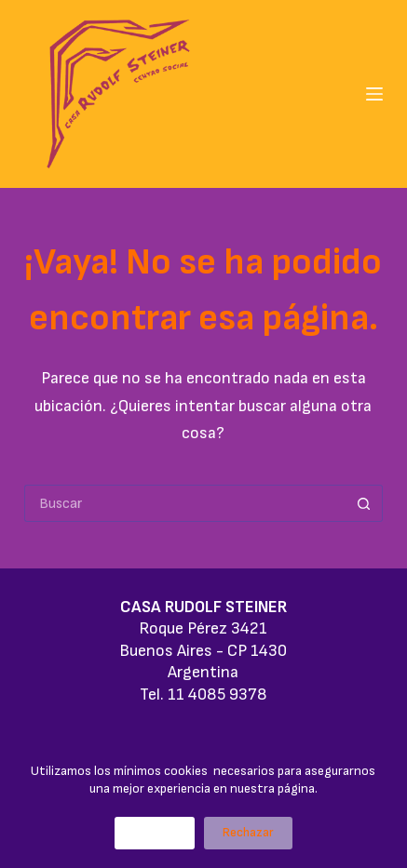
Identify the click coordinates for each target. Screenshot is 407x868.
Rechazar (248, 833)
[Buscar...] (185, 503)
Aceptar (155, 833)
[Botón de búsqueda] (364, 503)
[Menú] (374, 94)
